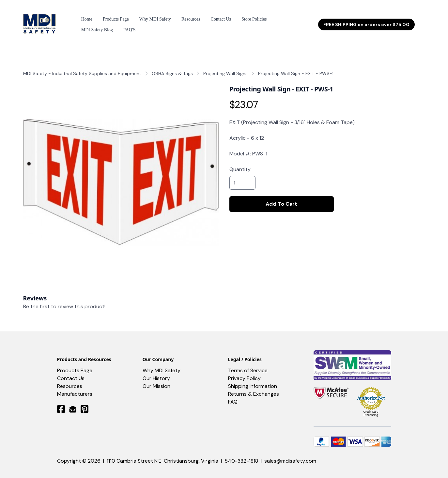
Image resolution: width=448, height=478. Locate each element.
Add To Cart (281, 198)
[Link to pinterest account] (85, 403)
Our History (156, 372)
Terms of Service (248, 365)
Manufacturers (75, 388)
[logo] (40, 22)
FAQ (233, 396)
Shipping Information (253, 380)
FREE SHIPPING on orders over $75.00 (366, 22)
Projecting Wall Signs (225, 68)
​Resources (70, 380)
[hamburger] (66, 18)
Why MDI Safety (162, 365)
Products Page (75, 365)
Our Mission (156, 380)
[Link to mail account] (73, 403)
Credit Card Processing (371, 407)
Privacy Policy (244, 372)
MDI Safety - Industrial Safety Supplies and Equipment (82, 68)
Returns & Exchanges (254, 388)
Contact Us (71, 372)
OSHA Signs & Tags (172, 68)
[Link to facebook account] (61, 403)
